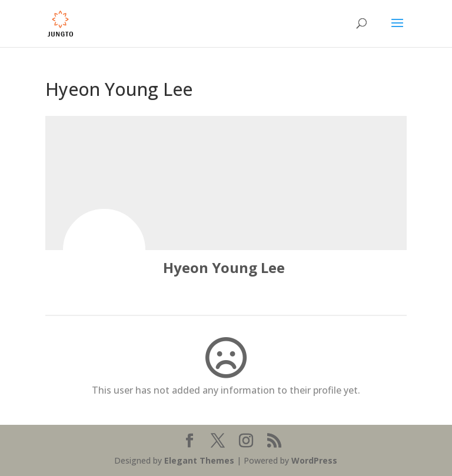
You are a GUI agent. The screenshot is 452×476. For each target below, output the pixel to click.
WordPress (314, 460)
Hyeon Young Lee (224, 267)
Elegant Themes (199, 460)
